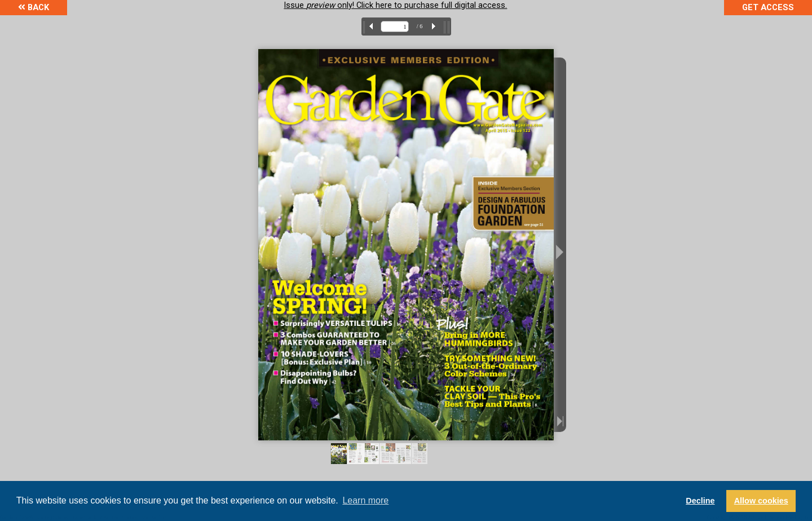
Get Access (768, 7)
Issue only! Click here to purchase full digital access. (395, 5)
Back (34, 7)
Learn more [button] (365, 500)
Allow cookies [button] (761, 501)
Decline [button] (700, 501)
